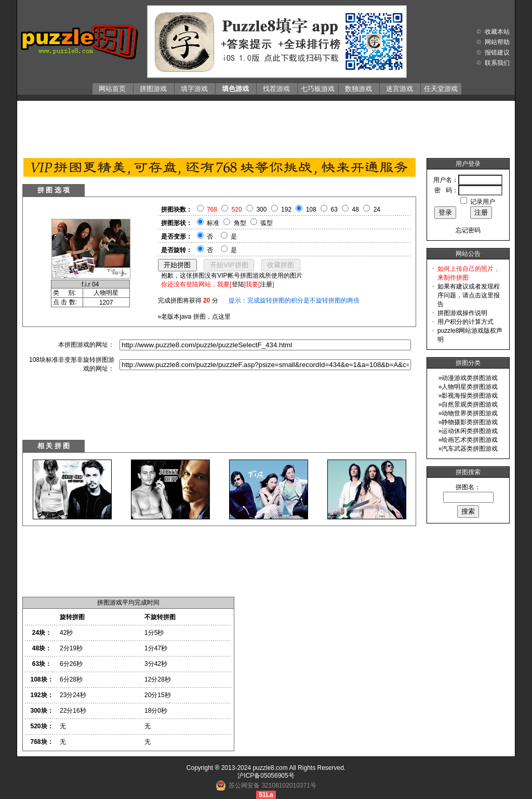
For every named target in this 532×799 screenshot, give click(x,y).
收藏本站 (497, 32)
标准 (213, 223)
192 (286, 209)
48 (356, 209)
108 (311, 209)
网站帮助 (497, 42)
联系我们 (497, 63)
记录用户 (483, 202)
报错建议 (497, 53)
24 (377, 209)
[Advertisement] (266, 127)
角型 (240, 223)
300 (261, 209)
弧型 (267, 223)
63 (334, 209)
